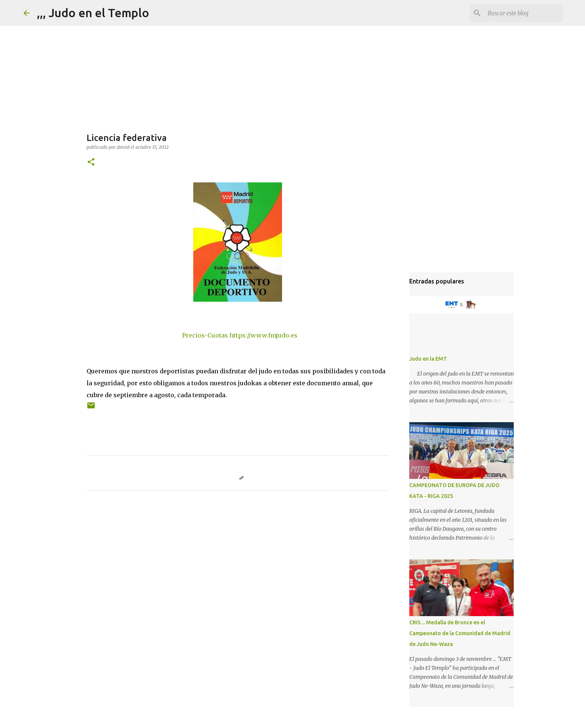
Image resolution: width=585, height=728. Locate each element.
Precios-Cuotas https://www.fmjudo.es (240, 335)
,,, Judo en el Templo (93, 13)
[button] (91, 162)
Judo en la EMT (428, 359)
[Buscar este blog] (524, 13)
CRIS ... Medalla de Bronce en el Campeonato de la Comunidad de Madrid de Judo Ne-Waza (460, 633)
